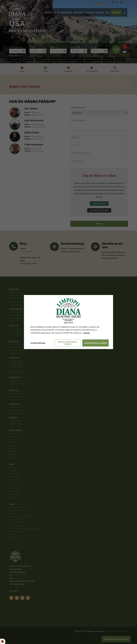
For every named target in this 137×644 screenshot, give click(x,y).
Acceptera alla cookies (95, 343)
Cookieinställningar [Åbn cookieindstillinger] (38, 343)
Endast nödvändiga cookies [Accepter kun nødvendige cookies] (67, 343)
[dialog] (69, 322)
